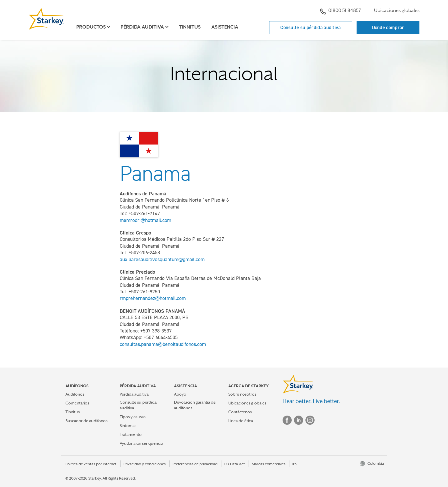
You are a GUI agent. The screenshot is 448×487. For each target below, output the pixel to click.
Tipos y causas (133, 417)
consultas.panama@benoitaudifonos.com (163, 344)
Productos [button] (91, 27)
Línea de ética (241, 421)
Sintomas (128, 426)
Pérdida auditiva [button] (142, 27)
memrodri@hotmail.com (145, 220)
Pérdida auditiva (134, 394)
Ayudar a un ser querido (141, 443)
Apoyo (180, 394)
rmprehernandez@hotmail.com (153, 298)
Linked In (299, 420)
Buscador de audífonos (86, 421)
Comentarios (77, 403)
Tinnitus (190, 27)
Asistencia (225, 27)
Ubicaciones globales (397, 10)
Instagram (310, 420)
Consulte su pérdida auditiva (310, 27)
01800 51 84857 (340, 11)
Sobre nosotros (242, 394)
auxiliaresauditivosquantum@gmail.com (162, 259)
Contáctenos (240, 412)
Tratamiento (131, 434)
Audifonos (75, 394)
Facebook (287, 420)
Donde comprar (388, 27)
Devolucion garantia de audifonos (195, 405)
